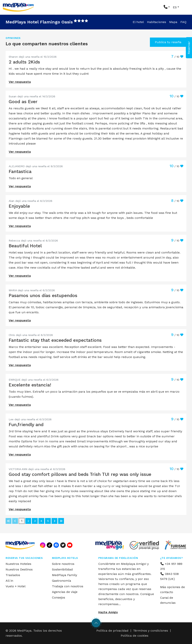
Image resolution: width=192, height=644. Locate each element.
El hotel (138, 22)
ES (175, 7)
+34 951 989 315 (171, 566)
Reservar (189, 48)
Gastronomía (62, 581)
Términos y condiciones (151, 631)
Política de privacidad (112, 631)
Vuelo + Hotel (16, 586)
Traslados (13, 575)
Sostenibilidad (62, 569)
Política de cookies (135, 636)
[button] (167, 7)
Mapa (173, 22)
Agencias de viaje (65, 592)
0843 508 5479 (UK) (169, 576)
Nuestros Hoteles (18, 564)
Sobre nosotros (63, 564)
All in (9, 581)
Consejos (59, 597)
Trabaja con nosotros (68, 586)
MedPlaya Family (65, 575)
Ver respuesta (20, 82)
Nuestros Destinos (19, 569)
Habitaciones (157, 22)
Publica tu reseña (168, 42)
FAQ (183, 22)
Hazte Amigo (108, 612)
